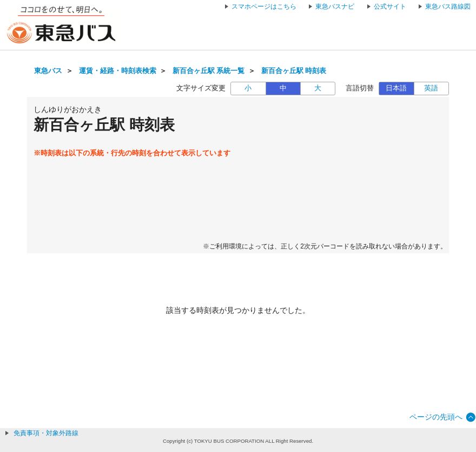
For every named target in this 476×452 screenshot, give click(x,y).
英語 (431, 88)
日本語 (396, 88)
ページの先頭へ (436, 417)
